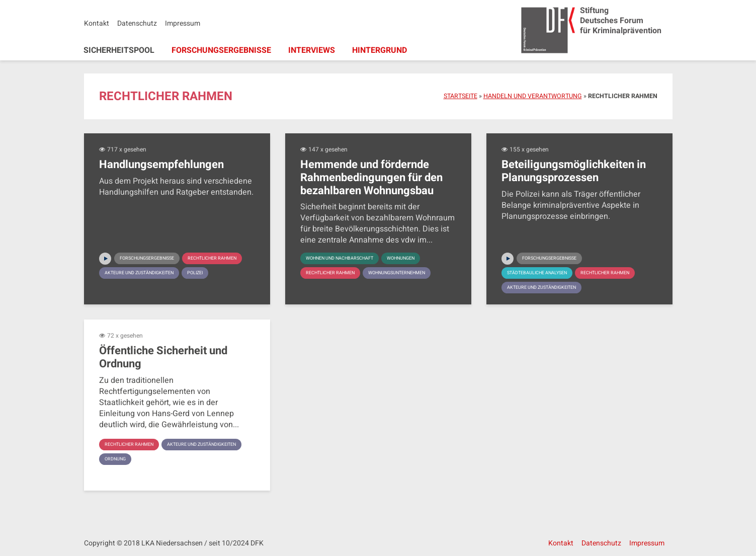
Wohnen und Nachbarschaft (344, 259)
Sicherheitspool (119, 50)
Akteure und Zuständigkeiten (144, 288)
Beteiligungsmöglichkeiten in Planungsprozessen (574, 171)
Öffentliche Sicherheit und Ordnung (163, 358)
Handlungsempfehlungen (161, 165)
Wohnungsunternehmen (407, 273)
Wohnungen (412, 259)
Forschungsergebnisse (221, 50)
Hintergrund (380, 50)
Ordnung (208, 459)
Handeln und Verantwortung (533, 96)
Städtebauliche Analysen (541, 273)
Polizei (206, 288)
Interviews (312, 50)
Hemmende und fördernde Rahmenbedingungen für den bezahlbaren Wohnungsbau (371, 178)
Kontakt (97, 23)
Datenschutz (137, 23)
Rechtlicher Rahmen (132, 273)
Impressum (183, 23)
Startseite (460, 96)
